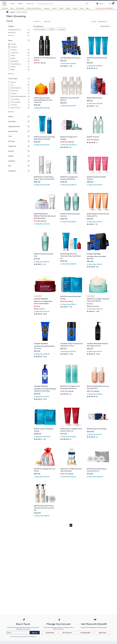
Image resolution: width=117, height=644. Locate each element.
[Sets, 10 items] (19, 85)
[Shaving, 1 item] (19, 82)
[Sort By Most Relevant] (104, 22)
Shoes (82, 8)
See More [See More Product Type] (11, 112)
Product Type (13, 79)
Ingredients (12, 171)
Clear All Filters (105, 26)
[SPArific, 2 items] (19, 67)
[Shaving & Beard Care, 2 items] (19, 30)
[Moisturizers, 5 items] (19, 91)
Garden (54, 8)
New (12, 8)
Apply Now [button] (103, 633)
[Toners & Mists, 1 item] (19, 99)
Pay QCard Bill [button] (85, 633)
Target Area (12, 146)
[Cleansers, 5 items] (19, 93)
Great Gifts (12, 121)
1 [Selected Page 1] (71, 525)
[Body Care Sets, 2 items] (19, 108)
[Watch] (28, 4)
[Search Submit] (87, 4)
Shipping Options (14, 126)
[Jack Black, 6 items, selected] (19, 47)
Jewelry (75, 8)
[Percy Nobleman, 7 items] (19, 64)
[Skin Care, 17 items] (19, 35)
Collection (12, 161)
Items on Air (38, 4)
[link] (43, 21)
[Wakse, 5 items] (19, 70)
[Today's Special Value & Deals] (105, 8)
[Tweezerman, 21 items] (19, 53)
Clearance (47, 8)
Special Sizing (13, 131)
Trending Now (20, 8)
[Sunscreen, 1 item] (19, 105)
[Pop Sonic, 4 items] (19, 50)
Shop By (11, 151)
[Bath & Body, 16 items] (19, 32)
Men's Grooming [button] (40, 29)
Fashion (61, 8)
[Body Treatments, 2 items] (19, 88)
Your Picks (5, 8)
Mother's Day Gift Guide (34, 8)
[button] (98, 4)
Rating (10, 117)
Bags (87, 8)
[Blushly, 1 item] (19, 58)
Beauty (68, 8)
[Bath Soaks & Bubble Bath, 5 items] (19, 96)
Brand (10, 40)
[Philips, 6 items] (19, 55)
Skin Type (11, 141)
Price (10, 136)
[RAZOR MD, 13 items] (19, 61)
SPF (10, 166)
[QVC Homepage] (7, 12)
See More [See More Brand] (11, 74)
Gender (11, 156)
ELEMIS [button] (52, 29)
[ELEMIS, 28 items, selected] (19, 44)
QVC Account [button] (67, 633)
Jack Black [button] (62, 29)
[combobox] (65, 4)
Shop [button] (20, 4)
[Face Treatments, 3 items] (19, 102)
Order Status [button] (50, 633)
